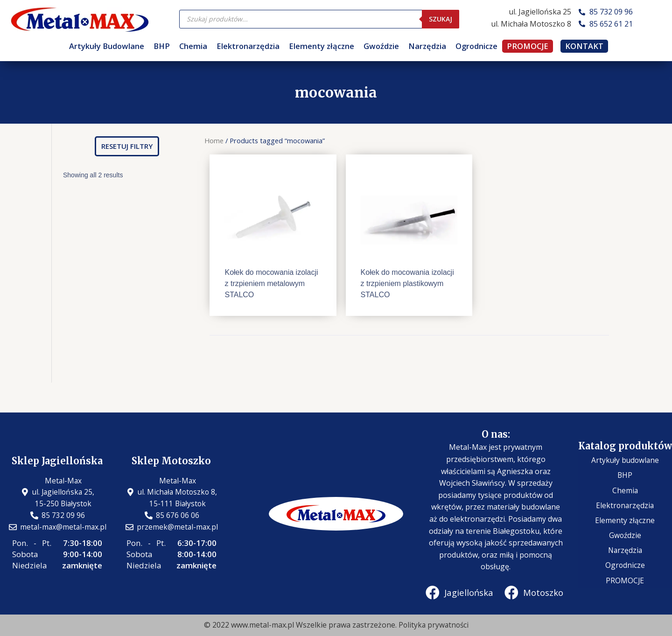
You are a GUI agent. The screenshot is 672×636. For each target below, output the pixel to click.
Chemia (193, 46)
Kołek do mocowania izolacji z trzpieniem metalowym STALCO (271, 283)
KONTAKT (584, 46)
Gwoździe (381, 46)
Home (214, 140)
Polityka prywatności (433, 625)
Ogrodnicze (476, 46)
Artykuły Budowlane (107, 46)
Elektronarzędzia (248, 46)
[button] (127, 146)
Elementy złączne (322, 46)
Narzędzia (427, 46)
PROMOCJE (528, 46)
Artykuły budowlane (625, 472)
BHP (162, 46)
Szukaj (441, 19)
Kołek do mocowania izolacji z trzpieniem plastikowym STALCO (407, 283)
